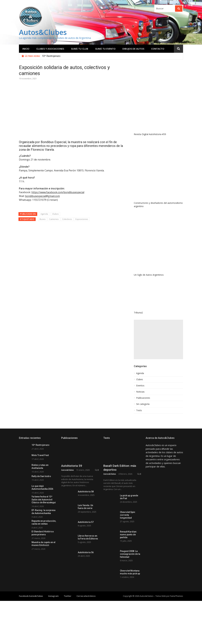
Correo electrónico (86, 596)
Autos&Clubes (43, 32)
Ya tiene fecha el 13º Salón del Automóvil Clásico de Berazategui (44, 500)
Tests (139, 410)
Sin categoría (143, 404)
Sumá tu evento (105, 49)
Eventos (140, 386)
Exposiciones (82, 219)
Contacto (158, 49)
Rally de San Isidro (41, 476)
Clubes (55, 214)
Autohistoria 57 (86, 522)
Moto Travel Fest (40, 455)
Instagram (53, 596)
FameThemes (177, 596)
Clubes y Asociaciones (50, 49)
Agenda (44, 214)
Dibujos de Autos (133, 49)
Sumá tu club (80, 49)
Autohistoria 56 (86, 552)
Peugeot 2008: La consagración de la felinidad (130, 554)
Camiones (54, 219)
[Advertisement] (158, 339)
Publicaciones (143, 398)
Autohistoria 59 (72, 466)
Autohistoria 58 (86, 492)
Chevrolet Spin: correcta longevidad (128, 515)
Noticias (140, 392)
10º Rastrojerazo (51, 56)
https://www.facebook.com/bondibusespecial (58, 192)
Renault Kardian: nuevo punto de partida (128, 535)
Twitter (68, 596)
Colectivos (67, 219)
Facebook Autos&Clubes (31, 596)
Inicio (26, 49)
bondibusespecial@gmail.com (42, 196)
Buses (43, 219)
